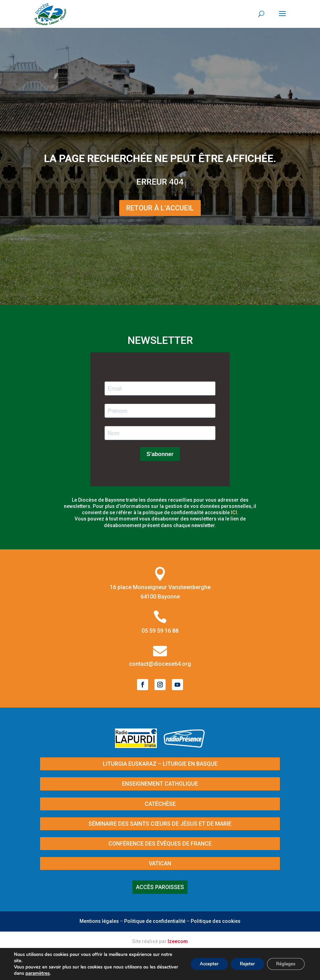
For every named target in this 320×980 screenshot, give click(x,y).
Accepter (201, 964)
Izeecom (178, 941)
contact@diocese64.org (160, 664)
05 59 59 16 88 (160, 631)
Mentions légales (99, 921)
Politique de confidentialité (155, 921)
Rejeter (242, 964)
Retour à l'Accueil (160, 208)
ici (234, 512)
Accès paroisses (160, 887)
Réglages (284, 964)
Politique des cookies (216, 921)
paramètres (60, 973)
